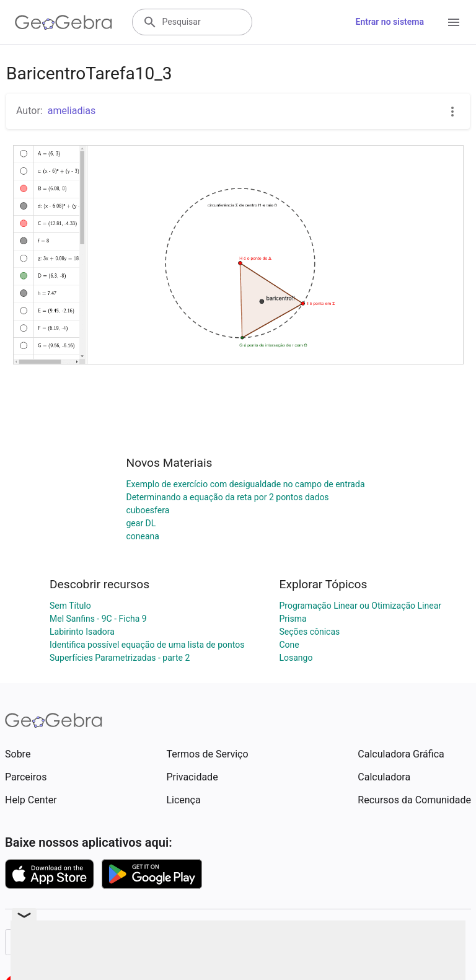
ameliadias (72, 111)
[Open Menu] (454, 22)
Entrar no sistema (390, 22)
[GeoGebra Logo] (64, 22)
